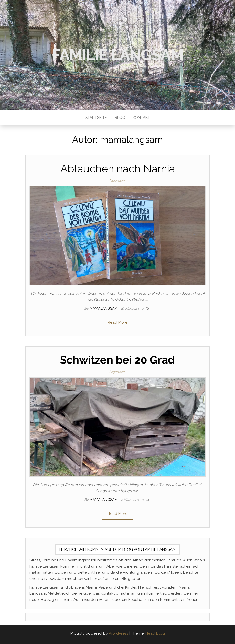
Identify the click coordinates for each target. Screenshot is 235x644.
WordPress (118, 633)
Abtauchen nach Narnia (118, 169)
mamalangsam (104, 308)
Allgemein (117, 180)
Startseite (96, 118)
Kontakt (141, 118)
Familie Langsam (117, 55)
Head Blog (155, 633)
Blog (120, 118)
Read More (117, 322)
